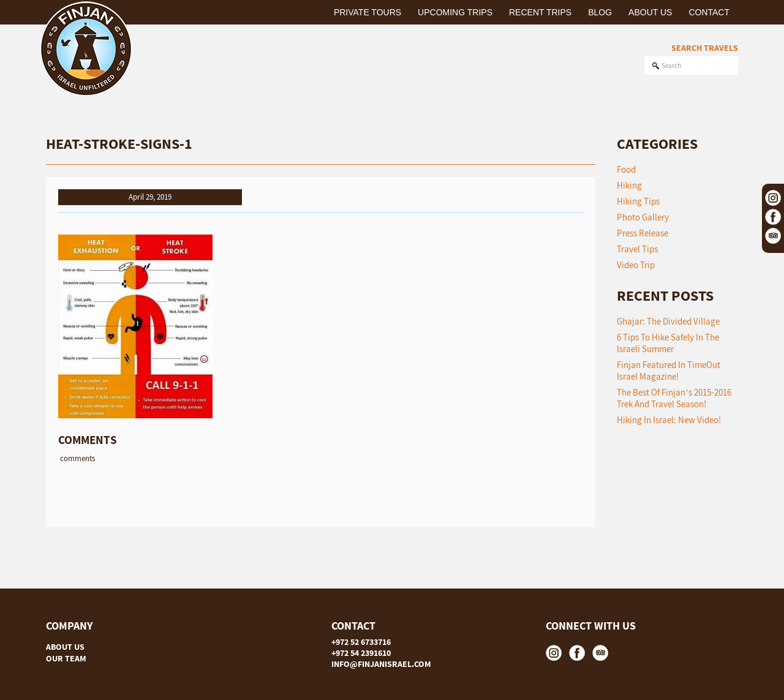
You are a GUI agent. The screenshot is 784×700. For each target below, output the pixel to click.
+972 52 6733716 (361, 642)
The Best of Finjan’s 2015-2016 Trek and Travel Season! (674, 398)
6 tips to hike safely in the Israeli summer (668, 343)
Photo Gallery (643, 217)
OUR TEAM (66, 658)
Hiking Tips (638, 201)
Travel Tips (637, 249)
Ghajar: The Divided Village (668, 321)
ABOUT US (65, 647)
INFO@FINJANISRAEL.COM (381, 664)
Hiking (629, 185)
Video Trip (636, 265)
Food (626, 169)
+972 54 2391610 (361, 653)
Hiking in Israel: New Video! (669, 420)
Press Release (643, 233)
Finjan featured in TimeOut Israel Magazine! (669, 371)
